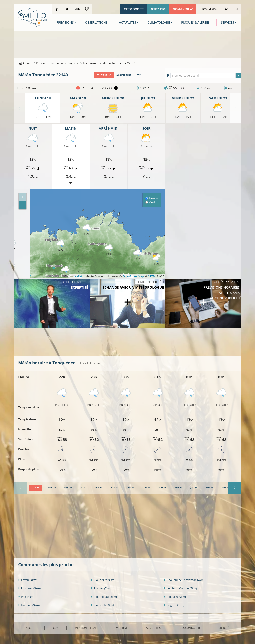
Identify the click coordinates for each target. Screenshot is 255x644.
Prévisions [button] (65, 22)
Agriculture (124, 75)
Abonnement (183, 9)
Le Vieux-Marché (180, 588)
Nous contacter (189, 628)
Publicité (223, 628)
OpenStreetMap (133, 276)
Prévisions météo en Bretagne (56, 63)
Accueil (26, 63)
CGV (55, 628)
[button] (65, 272)
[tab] (35, 488)
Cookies (153, 628)
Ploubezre (103, 580)
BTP (139, 75)
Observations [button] (96, 22)
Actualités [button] (127, 22)
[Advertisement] (127, 44)
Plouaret (175, 597)
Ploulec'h (102, 605)
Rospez (101, 588)
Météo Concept (134, 9)
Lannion (29, 605)
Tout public (104, 75)
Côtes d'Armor (89, 63)
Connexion (209, 9)
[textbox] (206, 76)
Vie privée (123, 628)
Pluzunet (29, 588)
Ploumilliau (104, 597)
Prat (26, 597)
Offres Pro (158, 9)
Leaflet (76, 276)
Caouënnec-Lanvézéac (184, 580)
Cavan (28, 580)
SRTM (152, 276)
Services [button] (228, 22)
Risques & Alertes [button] (195, 22)
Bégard (174, 605)
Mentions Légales (87, 628)
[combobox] (206, 75)
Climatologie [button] (159, 22)
